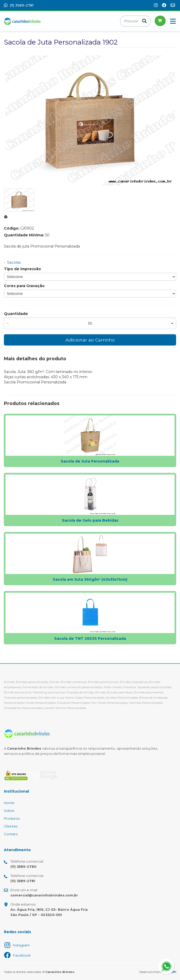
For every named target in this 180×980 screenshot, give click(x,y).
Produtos (12, 818)
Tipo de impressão (22, 269)
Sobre (9, 811)
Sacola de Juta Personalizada (90, 461)
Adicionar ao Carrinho (90, 340)
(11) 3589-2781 (19, 5)
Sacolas (14, 262)
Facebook (22, 955)
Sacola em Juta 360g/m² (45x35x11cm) (90, 579)
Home (9, 803)
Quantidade (16, 314)
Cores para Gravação (24, 286)
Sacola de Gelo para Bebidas (90, 520)
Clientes (11, 826)
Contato (11, 834)
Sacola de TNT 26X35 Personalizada (90, 638)
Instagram (21, 945)
